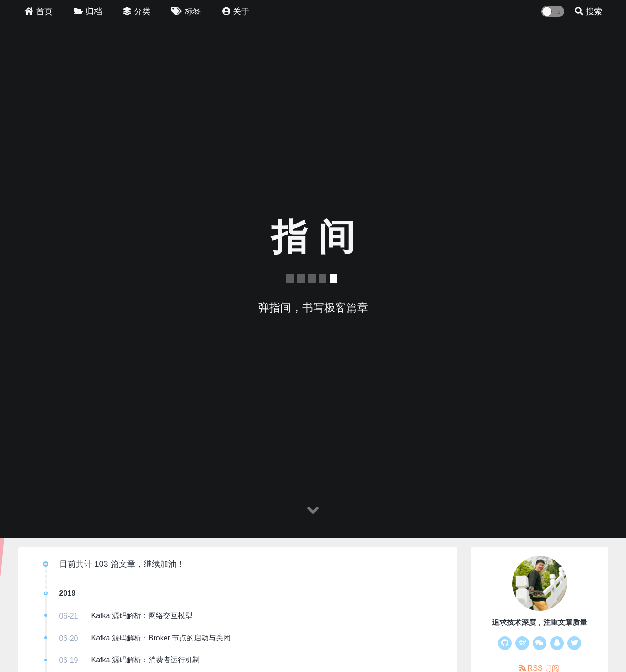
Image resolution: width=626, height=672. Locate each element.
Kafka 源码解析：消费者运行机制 (146, 660)
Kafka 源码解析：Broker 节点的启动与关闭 (161, 638)
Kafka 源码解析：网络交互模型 (142, 616)
